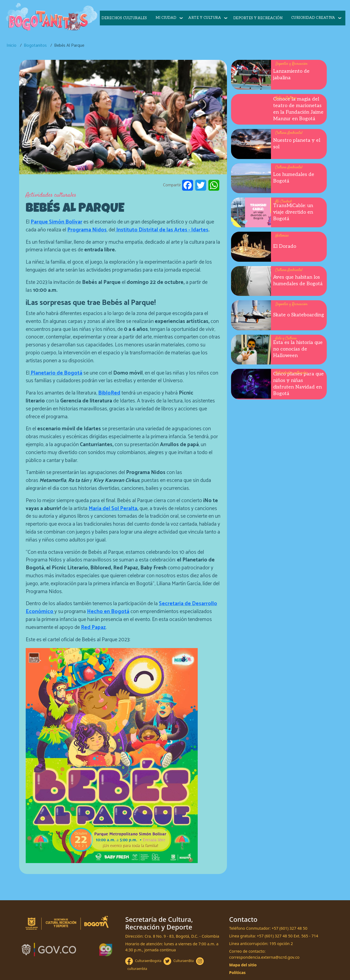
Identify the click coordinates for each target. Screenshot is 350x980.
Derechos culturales (124, 18)
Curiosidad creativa (313, 18)
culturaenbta (137, 969)
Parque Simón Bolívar (56, 222)
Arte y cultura (205, 18)
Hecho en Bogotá (108, 612)
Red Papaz (93, 627)
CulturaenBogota (148, 961)
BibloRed (109, 393)
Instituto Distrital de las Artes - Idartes (162, 230)
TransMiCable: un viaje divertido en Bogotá (293, 212)
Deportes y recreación (258, 18)
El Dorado (285, 246)
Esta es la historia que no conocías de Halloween (298, 349)
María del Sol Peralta (113, 509)
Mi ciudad (166, 18)
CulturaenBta (183, 961)
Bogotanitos (35, 45)
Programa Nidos (87, 230)
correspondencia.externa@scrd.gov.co (264, 957)
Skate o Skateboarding (299, 315)
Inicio (11, 45)
